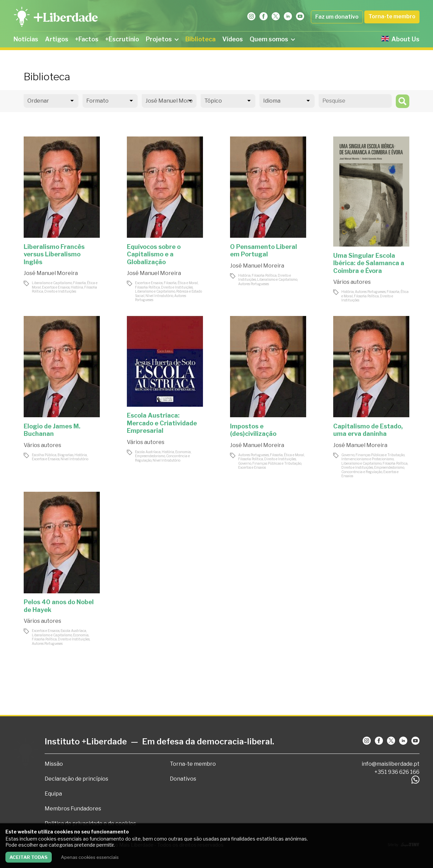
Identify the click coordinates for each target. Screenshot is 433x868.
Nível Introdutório (159, 296)
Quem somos (272, 39)
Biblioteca (200, 39)
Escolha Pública (44, 455)
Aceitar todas (29, 857)
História (77, 287)
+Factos (87, 39)
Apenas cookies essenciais (90, 857)
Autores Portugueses (254, 284)
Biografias (65, 455)
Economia (183, 452)
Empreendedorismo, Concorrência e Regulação (373, 470)
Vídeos (233, 39)
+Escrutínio (122, 39)
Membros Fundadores (73, 809)
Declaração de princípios (76, 779)
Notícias (26, 39)
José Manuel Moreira (51, 273)
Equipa (53, 794)
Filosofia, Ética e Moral (181, 283)
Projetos (162, 39)
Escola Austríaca (148, 452)
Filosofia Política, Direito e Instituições (64, 289)
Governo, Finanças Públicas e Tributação (270, 463)
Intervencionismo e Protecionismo (368, 459)
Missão (54, 764)
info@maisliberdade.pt (391, 764)
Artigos (57, 39)
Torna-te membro (392, 16)
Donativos (183, 779)
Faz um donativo (337, 17)
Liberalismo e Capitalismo (52, 283)
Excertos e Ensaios (56, 287)
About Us (400, 39)
